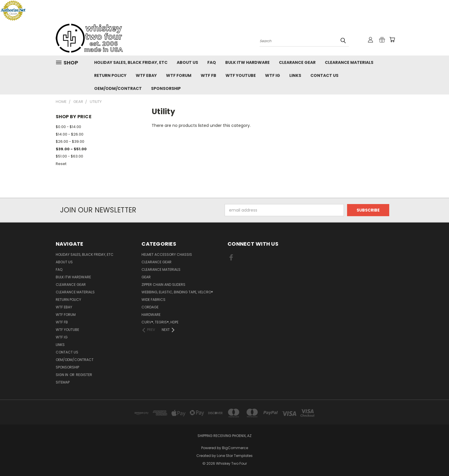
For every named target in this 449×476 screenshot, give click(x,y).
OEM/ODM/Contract (118, 88)
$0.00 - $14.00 (68, 127)
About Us (187, 62)
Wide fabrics (153, 300)
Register (84, 375)
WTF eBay (146, 75)
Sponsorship (166, 88)
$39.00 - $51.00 (71, 149)
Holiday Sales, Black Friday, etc (131, 62)
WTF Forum (179, 75)
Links (295, 75)
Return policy (110, 75)
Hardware (151, 315)
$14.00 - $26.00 (70, 134)
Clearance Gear (297, 62)
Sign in (62, 375)
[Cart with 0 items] (392, 40)
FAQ (212, 62)
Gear (146, 277)
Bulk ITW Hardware (247, 62)
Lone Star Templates (235, 456)
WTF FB (208, 75)
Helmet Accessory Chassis (167, 254)
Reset (61, 164)
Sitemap (63, 382)
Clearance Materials (349, 62)
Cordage (150, 307)
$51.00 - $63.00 (69, 156)
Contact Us (324, 75)
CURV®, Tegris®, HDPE (160, 322)
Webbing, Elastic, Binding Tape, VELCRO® (177, 292)
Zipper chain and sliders (163, 285)
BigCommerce (235, 448)
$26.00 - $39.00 (70, 141)
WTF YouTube (241, 75)
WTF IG (273, 75)
